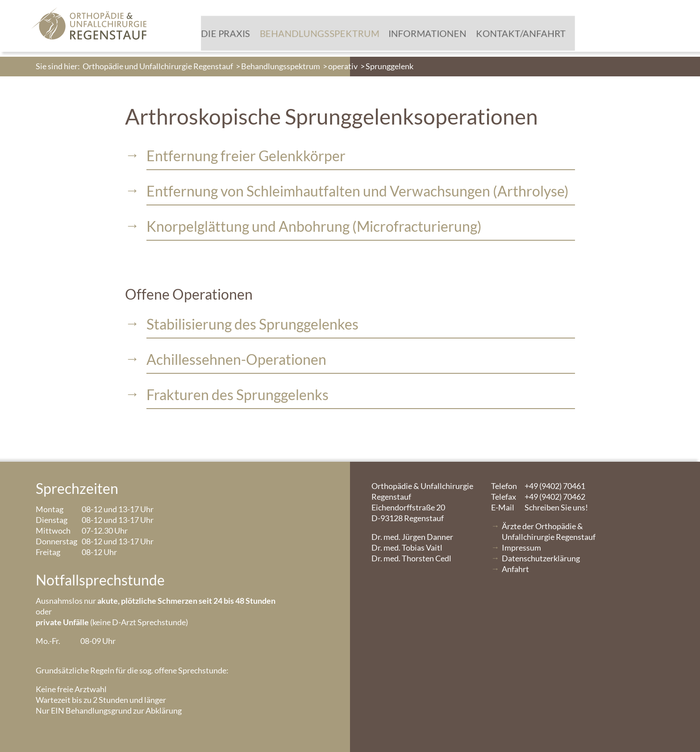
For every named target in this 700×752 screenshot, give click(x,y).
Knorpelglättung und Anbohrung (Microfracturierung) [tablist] (314, 226)
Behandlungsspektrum (281, 66)
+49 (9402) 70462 (538, 497)
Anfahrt (515, 569)
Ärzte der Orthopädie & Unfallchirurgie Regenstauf (549, 531)
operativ (343, 66)
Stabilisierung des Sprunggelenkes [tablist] (252, 324)
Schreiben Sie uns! (540, 507)
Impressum (521, 547)
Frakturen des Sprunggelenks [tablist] (237, 395)
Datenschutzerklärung (541, 558)
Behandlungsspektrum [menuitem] (304, 36)
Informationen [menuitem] (408, 36)
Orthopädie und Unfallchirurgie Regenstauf (158, 66)
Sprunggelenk (390, 66)
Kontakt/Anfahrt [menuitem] (498, 36)
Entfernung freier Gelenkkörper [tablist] (246, 156)
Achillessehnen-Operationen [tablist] (236, 359)
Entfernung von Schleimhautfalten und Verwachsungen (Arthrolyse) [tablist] (358, 191)
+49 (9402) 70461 (538, 486)
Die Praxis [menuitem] (214, 36)
